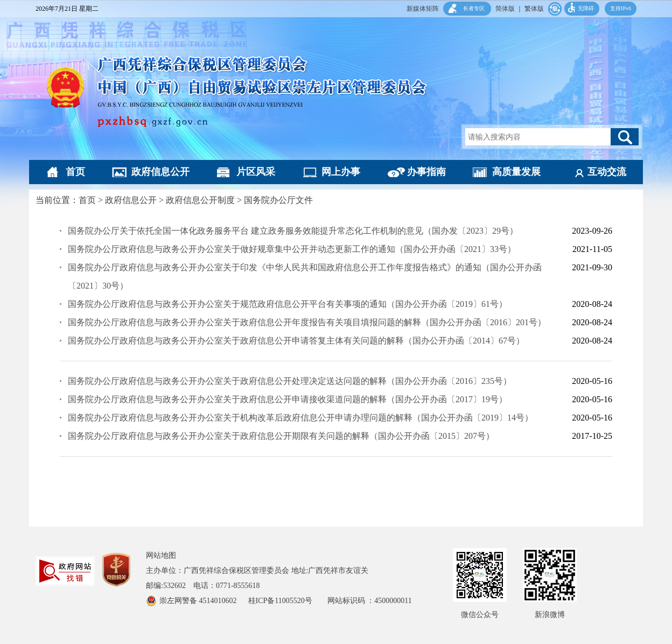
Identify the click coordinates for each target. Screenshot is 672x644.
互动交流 (607, 172)
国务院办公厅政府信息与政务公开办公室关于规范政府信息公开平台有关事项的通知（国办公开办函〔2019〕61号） (288, 304)
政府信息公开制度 (200, 200)
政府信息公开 (160, 172)
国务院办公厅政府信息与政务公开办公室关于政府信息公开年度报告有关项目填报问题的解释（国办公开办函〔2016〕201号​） (307, 322)
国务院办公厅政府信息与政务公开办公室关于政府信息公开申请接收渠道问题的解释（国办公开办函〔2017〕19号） (288, 399)
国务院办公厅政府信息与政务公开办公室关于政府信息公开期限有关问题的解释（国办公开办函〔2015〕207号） (281, 436)
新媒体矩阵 (423, 9)
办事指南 (426, 172)
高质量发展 (516, 172)
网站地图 (161, 555)
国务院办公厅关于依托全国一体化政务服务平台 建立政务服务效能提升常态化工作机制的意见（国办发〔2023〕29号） (293, 231)
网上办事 (341, 172)
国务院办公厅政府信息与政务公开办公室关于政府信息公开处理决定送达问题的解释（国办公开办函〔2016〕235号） (290, 381)
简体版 (505, 9)
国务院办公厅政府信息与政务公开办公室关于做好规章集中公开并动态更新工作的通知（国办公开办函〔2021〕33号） (292, 249)
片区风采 (256, 172)
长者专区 (474, 8)
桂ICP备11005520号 (288, 601)
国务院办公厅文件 (278, 200)
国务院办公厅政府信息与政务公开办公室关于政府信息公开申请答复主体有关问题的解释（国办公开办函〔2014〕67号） (296, 341)
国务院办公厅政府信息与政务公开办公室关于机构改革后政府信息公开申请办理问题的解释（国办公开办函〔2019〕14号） (300, 418)
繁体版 (534, 9)
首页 (75, 172)
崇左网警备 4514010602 (199, 601)
